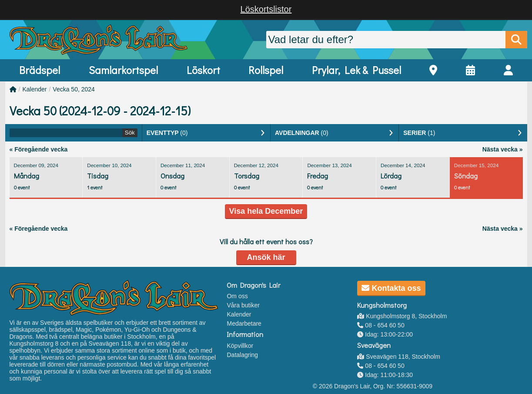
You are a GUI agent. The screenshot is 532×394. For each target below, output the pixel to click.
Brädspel (40, 70)
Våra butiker (243, 305)
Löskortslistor (266, 9)
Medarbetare (244, 323)
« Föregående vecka (39, 149)
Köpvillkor (240, 346)
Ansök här (266, 257)
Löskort (203, 70)
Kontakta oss (391, 288)
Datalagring (242, 355)
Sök (130, 133)
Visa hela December (266, 211)
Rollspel (266, 70)
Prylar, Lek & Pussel (356, 70)
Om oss (237, 296)
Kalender (34, 89)
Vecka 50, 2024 (74, 89)
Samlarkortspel (123, 70)
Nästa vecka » (503, 149)
